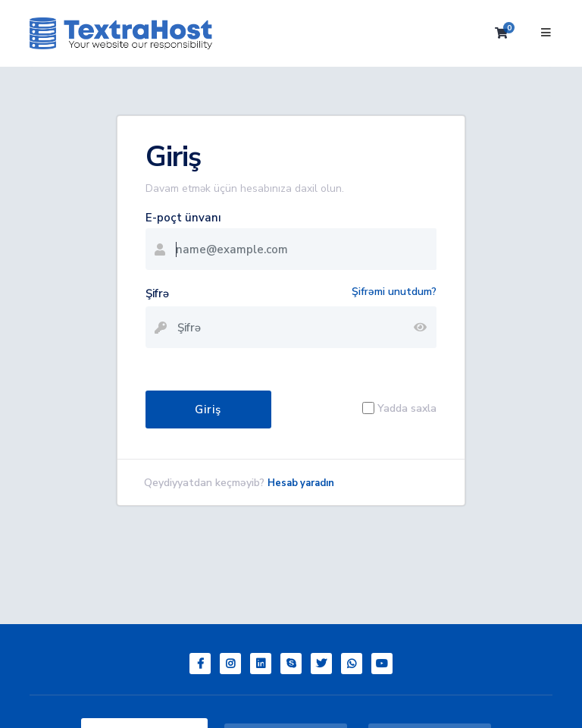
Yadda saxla (407, 408)
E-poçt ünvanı (183, 218)
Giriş (208, 409)
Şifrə (157, 293)
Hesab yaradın (301, 483)
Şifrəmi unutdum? (394, 292)
